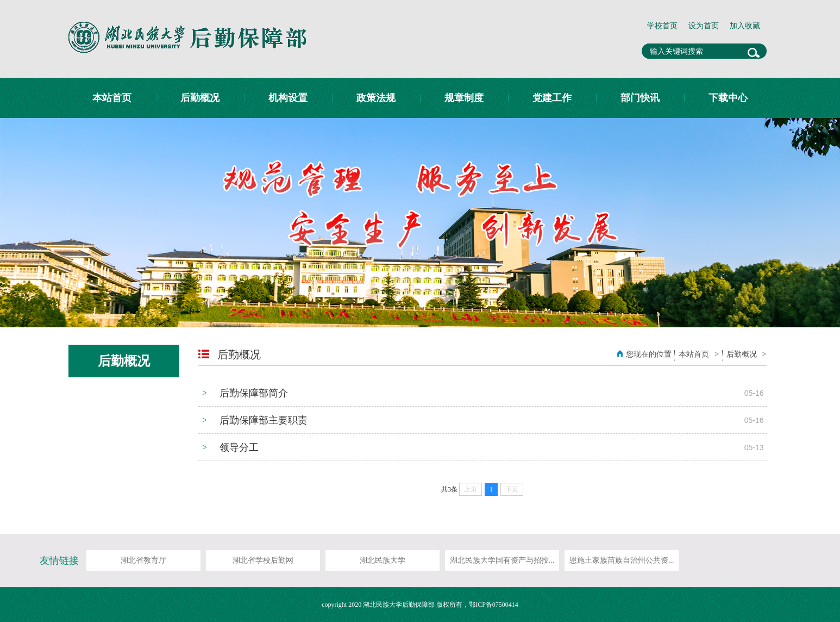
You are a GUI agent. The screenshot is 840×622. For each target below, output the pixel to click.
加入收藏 (745, 26)
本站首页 (112, 98)
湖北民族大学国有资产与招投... (502, 560)
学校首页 (662, 26)
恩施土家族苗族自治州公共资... (622, 560)
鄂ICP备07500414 (494, 605)
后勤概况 (200, 98)
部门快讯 (640, 98)
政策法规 (376, 98)
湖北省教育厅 (143, 560)
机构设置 (288, 98)
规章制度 (464, 98)
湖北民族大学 (383, 560)
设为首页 (704, 26)
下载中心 (728, 98)
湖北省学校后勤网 (263, 560)
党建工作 (552, 98)
